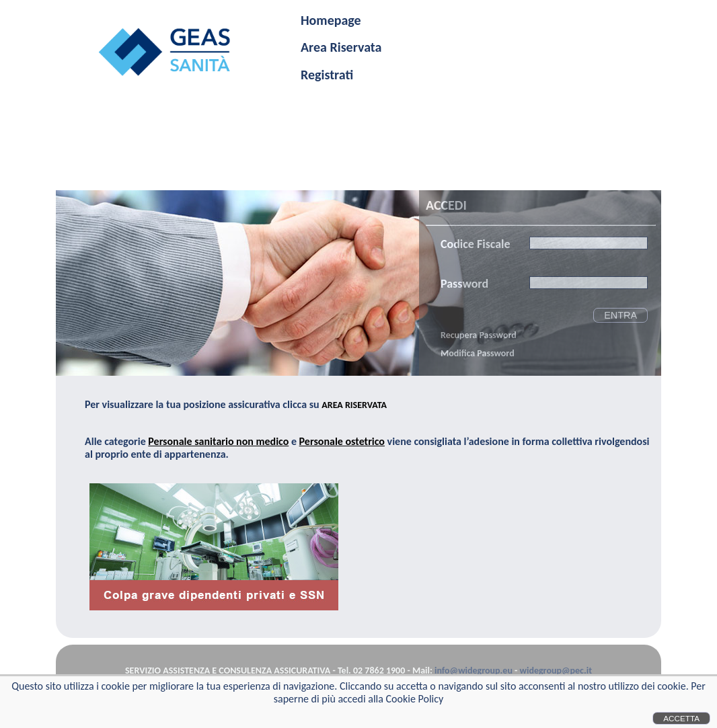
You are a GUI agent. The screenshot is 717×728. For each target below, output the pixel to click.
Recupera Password (479, 335)
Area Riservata (341, 47)
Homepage (331, 20)
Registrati (327, 75)
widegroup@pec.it (556, 671)
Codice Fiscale (476, 244)
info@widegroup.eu (474, 671)
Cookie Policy (415, 699)
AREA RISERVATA (354, 405)
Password (464, 284)
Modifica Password (478, 353)
